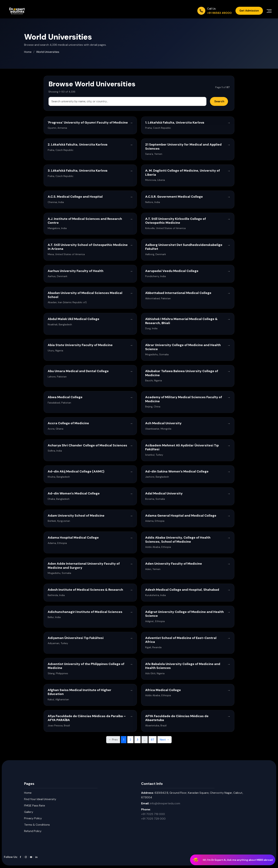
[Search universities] (127, 101)
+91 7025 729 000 (153, 819)
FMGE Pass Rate (35, 806)
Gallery (29, 812)
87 (153, 740)
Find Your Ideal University (40, 799)
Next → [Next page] (165, 740)
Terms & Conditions (37, 825)
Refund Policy (33, 831)
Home (28, 52)
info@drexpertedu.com (165, 803)
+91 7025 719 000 (153, 814)
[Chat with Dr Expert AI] (233, 860)
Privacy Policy (33, 818)
